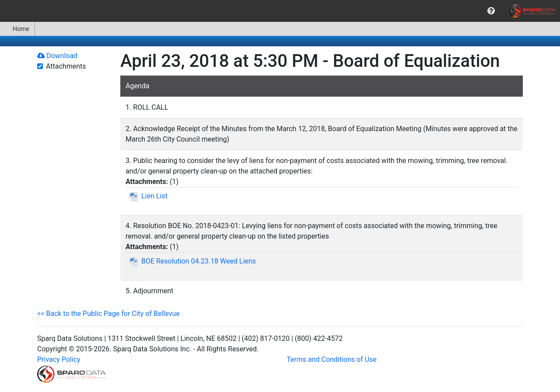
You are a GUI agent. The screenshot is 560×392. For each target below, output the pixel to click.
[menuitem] (491, 11)
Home (17, 29)
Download (57, 56)
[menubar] (280, 11)
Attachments (66, 66)
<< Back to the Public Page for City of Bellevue (108, 314)
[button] (491, 11)
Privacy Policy (59, 359)
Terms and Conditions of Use (332, 359)
